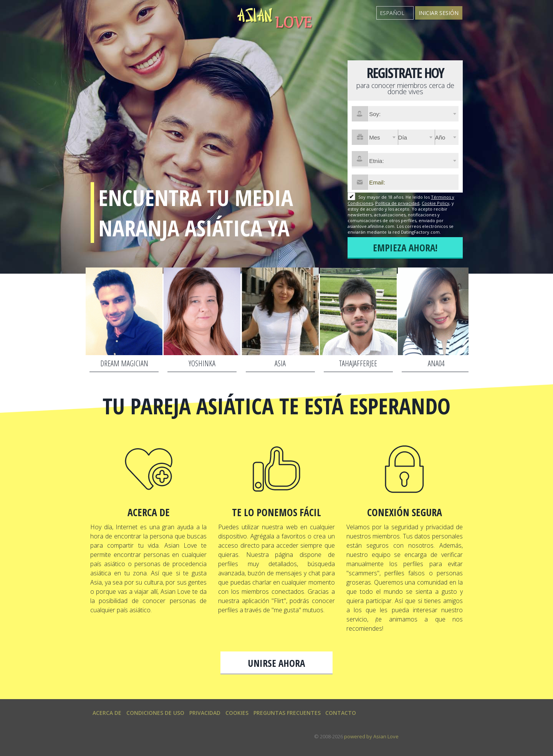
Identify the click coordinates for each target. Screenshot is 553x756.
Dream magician (124, 363)
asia (280, 363)
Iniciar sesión (439, 13)
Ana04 (436, 363)
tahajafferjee (358, 363)
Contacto (341, 713)
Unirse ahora (276, 663)
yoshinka (202, 363)
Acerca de (107, 713)
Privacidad (205, 713)
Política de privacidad (397, 203)
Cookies (237, 713)
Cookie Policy (435, 203)
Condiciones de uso (155, 713)
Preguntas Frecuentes (287, 713)
